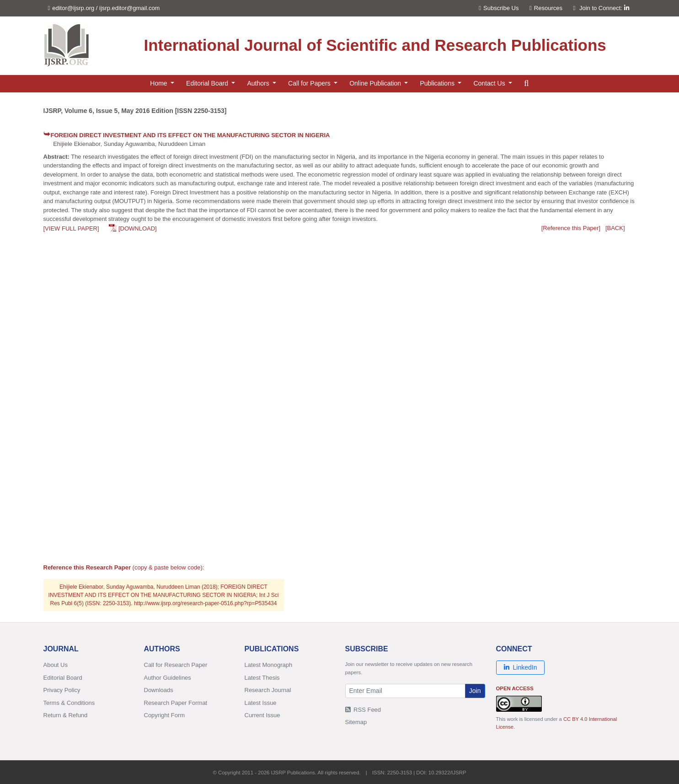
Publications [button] (438, 83)
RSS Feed (363, 710)
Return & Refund (66, 715)
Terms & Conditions (69, 703)
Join (475, 691)
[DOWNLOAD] (138, 228)
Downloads (159, 690)
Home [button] (159, 83)
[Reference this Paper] (571, 228)
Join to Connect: (604, 8)
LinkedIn (521, 667)
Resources (546, 8)
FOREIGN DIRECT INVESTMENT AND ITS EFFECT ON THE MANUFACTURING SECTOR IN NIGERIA (190, 135)
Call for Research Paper (176, 665)
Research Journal (268, 690)
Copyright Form (165, 715)
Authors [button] (259, 83)
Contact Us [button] (490, 83)
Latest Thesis (262, 678)
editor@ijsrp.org (73, 8)
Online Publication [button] (376, 83)
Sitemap (356, 722)
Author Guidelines (168, 678)
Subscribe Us (499, 8)
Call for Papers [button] (310, 83)
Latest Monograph (269, 665)
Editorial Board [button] (208, 83)
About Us (56, 665)
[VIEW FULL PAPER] (71, 228)
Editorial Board (63, 678)
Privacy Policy (62, 690)
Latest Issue (261, 703)
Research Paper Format (176, 703)
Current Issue (262, 715)
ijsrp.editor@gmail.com (129, 8)
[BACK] (615, 228)
